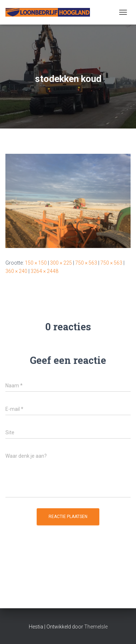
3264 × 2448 (44, 271)
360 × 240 (16, 271)
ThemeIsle (96, 627)
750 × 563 (86, 263)
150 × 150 (36, 263)
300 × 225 (61, 263)
